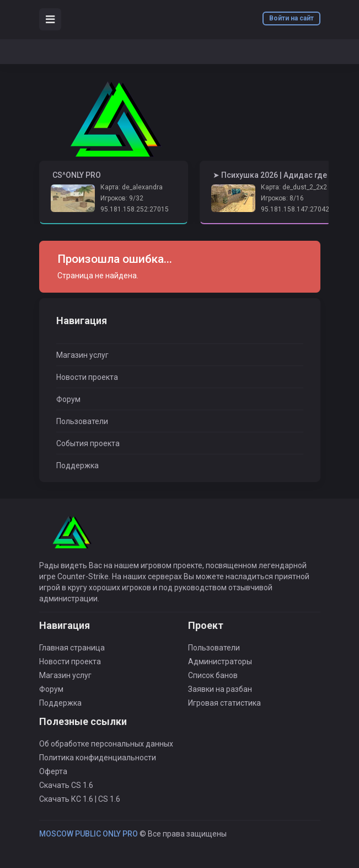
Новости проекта (87, 377)
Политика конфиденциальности (98, 758)
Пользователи (82, 421)
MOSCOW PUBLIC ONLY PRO (89, 834)
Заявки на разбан (220, 689)
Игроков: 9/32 (122, 198)
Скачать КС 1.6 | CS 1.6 (80, 799)
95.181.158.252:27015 (135, 209)
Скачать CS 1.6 (66, 785)
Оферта (53, 771)
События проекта (88, 443)
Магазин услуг (82, 355)
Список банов (213, 675)
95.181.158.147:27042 (295, 209)
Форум (68, 399)
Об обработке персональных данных (106, 744)
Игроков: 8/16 (282, 198)
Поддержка (77, 465)
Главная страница (72, 648)
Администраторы (220, 661)
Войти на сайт (291, 18)
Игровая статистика (224, 703)
